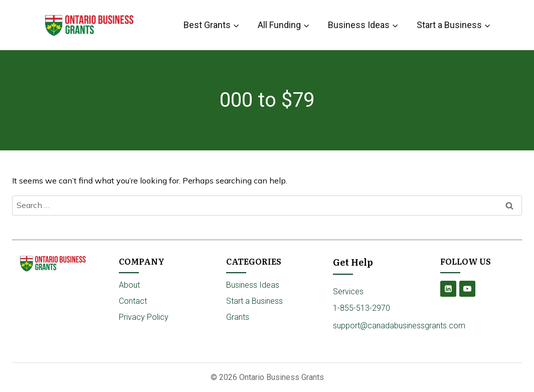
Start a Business (254, 301)
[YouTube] (467, 289)
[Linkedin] (448, 289)
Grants (238, 317)
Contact (133, 301)
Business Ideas (253, 285)
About (129, 285)
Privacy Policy (144, 317)
